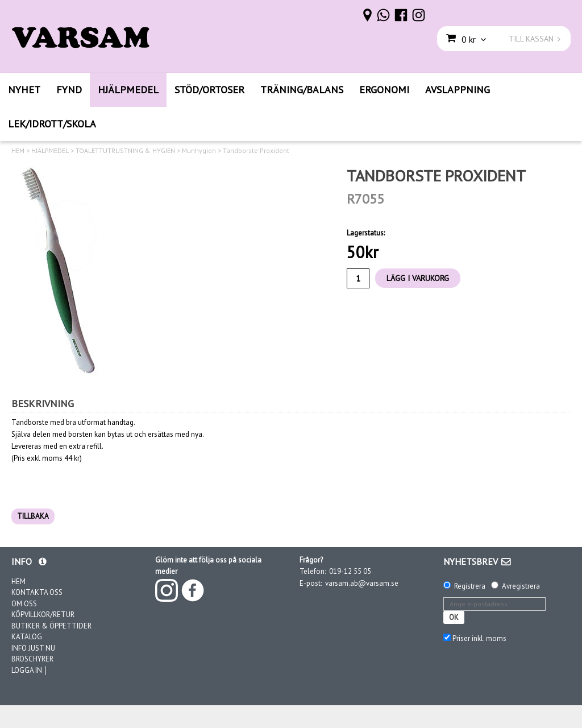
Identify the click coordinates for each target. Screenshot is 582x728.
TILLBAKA (33, 516)
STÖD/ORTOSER (209, 90)
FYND (69, 90)
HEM (18, 151)
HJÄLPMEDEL (128, 90)
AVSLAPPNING (458, 90)
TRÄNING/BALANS (302, 90)
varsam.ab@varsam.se (362, 583)
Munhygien (199, 151)
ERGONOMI (384, 90)
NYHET (24, 90)
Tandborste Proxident (256, 151)
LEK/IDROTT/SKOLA (52, 124)
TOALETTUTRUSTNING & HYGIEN (125, 151)
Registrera (470, 586)
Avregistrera (521, 586)
